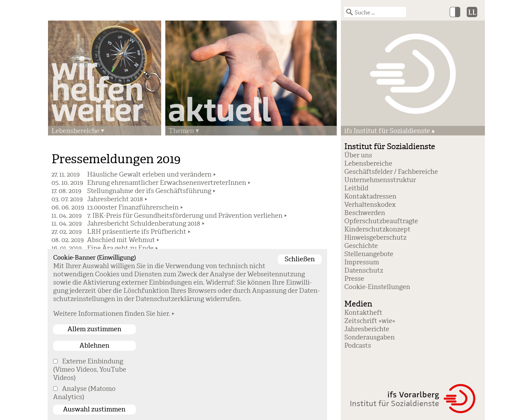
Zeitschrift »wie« (370, 321)
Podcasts (358, 346)
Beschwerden (365, 213)
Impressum (362, 262)
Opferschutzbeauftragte (381, 221)
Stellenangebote (369, 254)
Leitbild (356, 188)
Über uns (358, 155)
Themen (181, 131)
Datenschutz (364, 271)
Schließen (300, 259)
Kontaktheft (363, 313)
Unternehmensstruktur (380, 180)
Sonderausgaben (370, 337)
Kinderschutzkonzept (377, 229)
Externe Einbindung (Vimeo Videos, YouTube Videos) (90, 370)
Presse (354, 279)
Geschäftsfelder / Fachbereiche (391, 172)
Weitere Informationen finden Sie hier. (112, 314)
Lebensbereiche (75, 131)
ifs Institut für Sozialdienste (387, 131)
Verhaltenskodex (370, 205)
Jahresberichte (367, 329)
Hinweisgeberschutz (375, 238)
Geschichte (361, 246)
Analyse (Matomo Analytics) (84, 393)
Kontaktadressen (370, 196)
